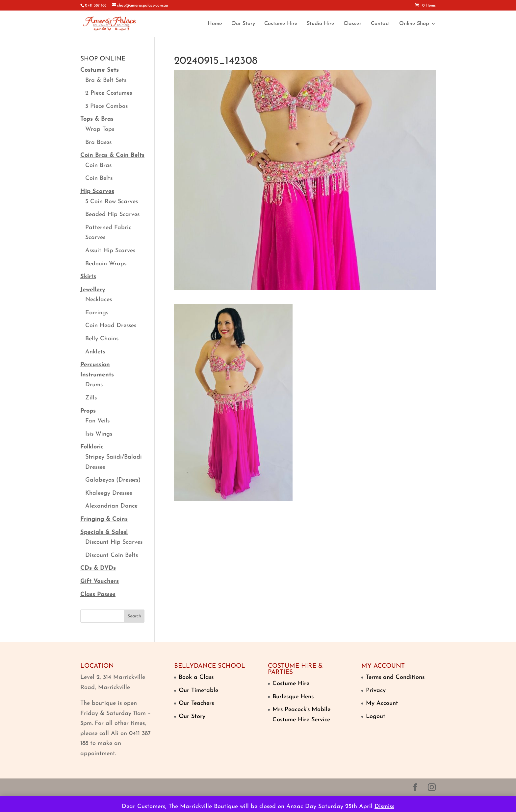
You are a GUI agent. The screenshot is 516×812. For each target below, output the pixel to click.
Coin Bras (98, 166)
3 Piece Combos (106, 106)
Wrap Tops (100, 129)
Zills (91, 398)
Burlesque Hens (293, 697)
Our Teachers (196, 703)
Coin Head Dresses (111, 326)
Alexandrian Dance (111, 506)
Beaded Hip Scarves (112, 215)
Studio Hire (321, 24)
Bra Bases (98, 143)
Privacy (376, 691)
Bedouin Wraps (106, 264)
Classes (353, 24)
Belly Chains (102, 339)
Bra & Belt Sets (106, 80)
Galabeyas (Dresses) (113, 480)
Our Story (243, 24)
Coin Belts (99, 178)
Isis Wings (99, 434)
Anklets (95, 352)
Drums (94, 385)
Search (134, 616)
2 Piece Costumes (109, 93)
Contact (380, 24)
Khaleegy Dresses (109, 493)
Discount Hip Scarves (114, 542)
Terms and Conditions (395, 677)
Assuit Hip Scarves (110, 251)
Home (215, 24)
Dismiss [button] (384, 807)
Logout (376, 716)
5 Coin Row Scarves (112, 202)
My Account (382, 703)
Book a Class (196, 677)
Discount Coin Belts (112, 555)
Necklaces (99, 300)
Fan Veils (97, 421)
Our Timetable (198, 691)
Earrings (97, 313)
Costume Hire (281, 24)
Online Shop (414, 24)
